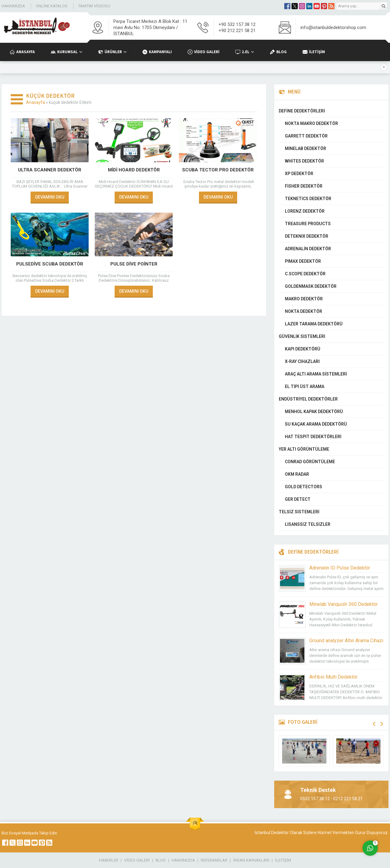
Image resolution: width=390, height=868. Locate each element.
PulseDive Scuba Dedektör (50, 264)
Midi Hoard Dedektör (134, 170)
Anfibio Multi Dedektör (333, 677)
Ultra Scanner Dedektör (50, 170)
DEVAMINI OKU (50, 197)
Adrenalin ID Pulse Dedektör (340, 568)
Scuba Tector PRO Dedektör (218, 170)
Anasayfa (35, 102)
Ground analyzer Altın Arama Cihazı (346, 641)
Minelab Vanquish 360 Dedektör (344, 604)
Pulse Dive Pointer (134, 264)
